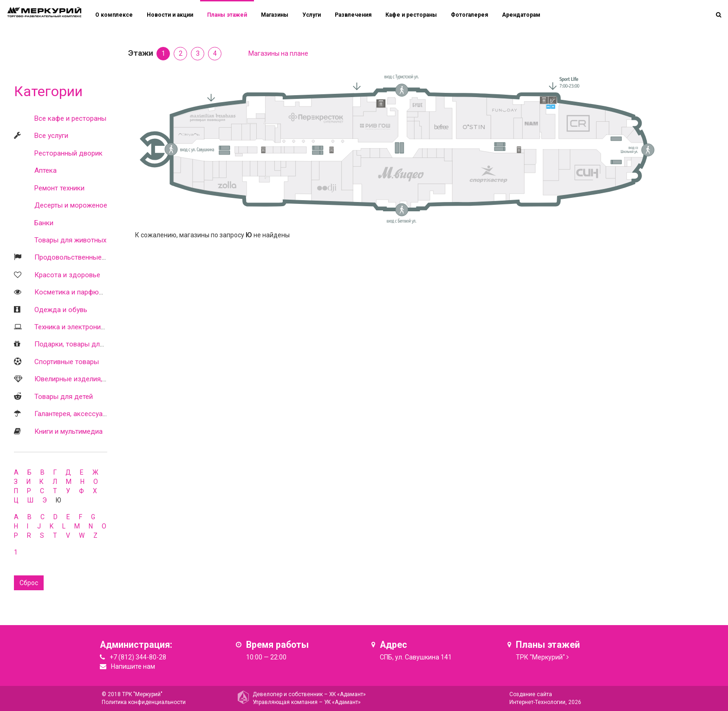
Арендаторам (521, 15)
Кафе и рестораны (411, 15)
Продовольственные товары (81, 257)
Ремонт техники (59, 188)
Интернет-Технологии (537, 702)
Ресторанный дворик (68, 153)
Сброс (29, 583)
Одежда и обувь (61, 310)
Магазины (275, 15)
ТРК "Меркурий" (540, 657)
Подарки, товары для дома (78, 344)
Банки (44, 223)
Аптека (45, 170)
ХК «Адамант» (348, 694)
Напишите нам (133, 666)
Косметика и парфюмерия (76, 292)
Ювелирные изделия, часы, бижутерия (96, 379)
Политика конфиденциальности (144, 702)
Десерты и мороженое (71, 205)
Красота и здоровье (67, 275)
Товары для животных (70, 240)
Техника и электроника (71, 327)
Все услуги (51, 136)
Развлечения (353, 15)
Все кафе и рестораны (70, 118)
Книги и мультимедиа (68, 431)
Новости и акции (170, 15)
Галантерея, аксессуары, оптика (86, 414)
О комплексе (114, 15)
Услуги (312, 15)
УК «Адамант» (342, 702)
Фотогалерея (469, 15)
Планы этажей (227, 15)
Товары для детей (64, 397)
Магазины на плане (278, 53)
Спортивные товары (67, 362)
